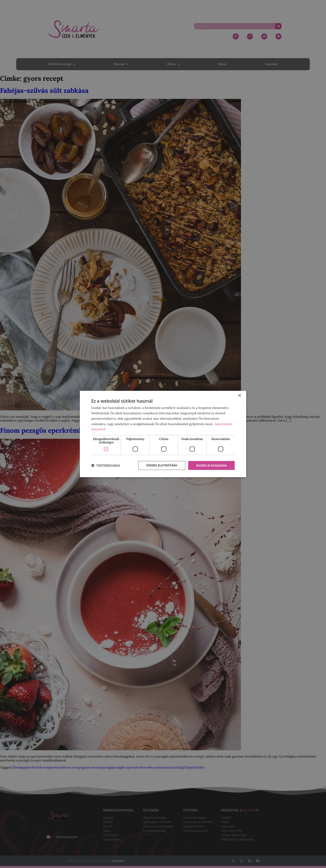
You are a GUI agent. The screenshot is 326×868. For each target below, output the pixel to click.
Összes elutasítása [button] (160, 465)
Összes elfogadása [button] (211, 465)
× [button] (239, 395)
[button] (106, 465)
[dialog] (163, 434)
